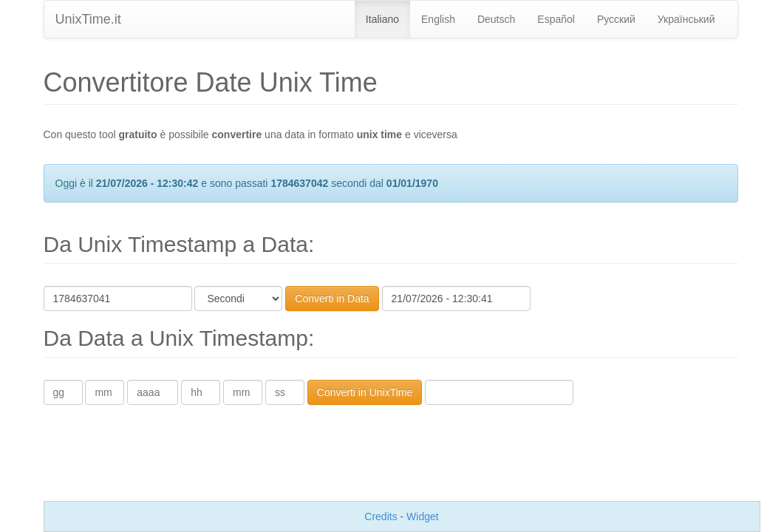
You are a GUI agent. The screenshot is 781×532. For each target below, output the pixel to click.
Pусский (616, 19)
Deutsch (496, 19)
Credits (381, 516)
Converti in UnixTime (365, 392)
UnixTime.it (88, 19)
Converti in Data (332, 299)
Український (686, 19)
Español (556, 19)
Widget (423, 516)
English (438, 19)
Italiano (382, 19)
